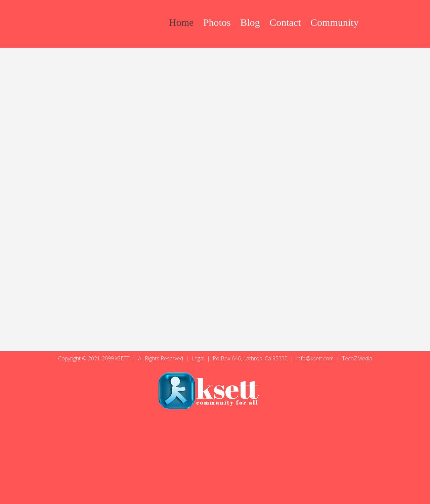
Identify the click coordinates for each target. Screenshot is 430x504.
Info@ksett (309, 358)
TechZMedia (357, 358)
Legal (199, 358)
